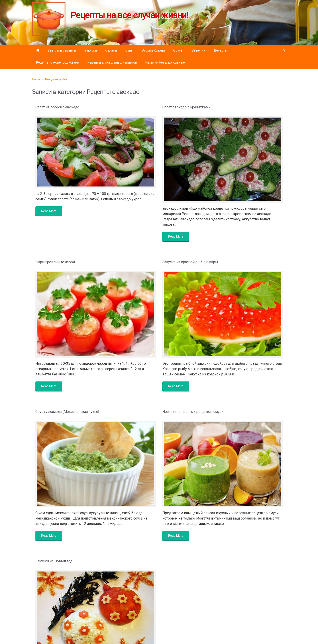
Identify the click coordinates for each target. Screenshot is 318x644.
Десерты (220, 50)
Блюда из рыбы (56, 79)
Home (36, 79)
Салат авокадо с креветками (186, 107)
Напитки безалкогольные (165, 62)
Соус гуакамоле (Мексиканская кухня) (67, 412)
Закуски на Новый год (54, 561)
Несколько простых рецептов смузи (193, 412)
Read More (49, 211)
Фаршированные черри (55, 262)
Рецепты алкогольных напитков (112, 62)
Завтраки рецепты (62, 50)
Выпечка (198, 50)
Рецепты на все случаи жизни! (129, 15)
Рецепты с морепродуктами (58, 62)
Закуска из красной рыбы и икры (190, 262)
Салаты (111, 50)
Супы (129, 50)
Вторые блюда (153, 50)
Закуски (91, 50)
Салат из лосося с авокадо (57, 107)
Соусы (178, 50)
